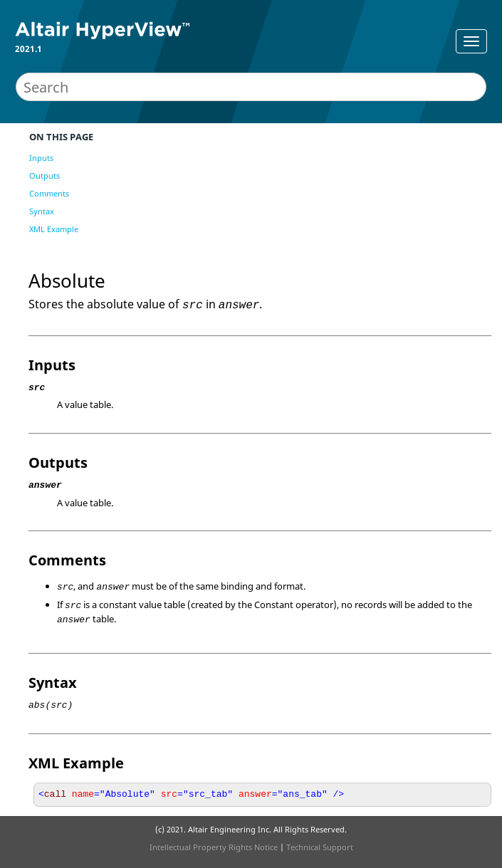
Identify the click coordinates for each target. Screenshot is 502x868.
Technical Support (320, 847)
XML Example (54, 229)
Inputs (41, 158)
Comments (49, 193)
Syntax (42, 211)
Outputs (45, 176)
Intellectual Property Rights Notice (214, 847)
